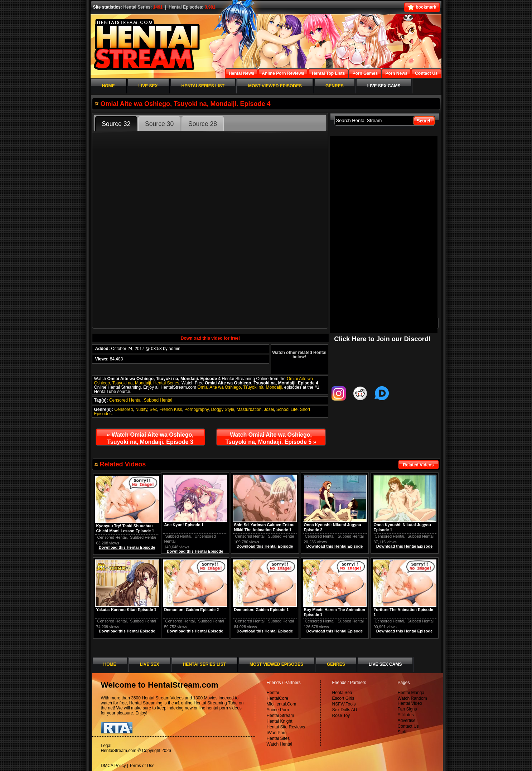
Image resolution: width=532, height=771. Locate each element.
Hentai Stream (280, 716)
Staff (402, 732)
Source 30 (159, 124)
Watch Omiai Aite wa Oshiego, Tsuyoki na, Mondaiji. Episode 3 (150, 438)
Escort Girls (343, 698)
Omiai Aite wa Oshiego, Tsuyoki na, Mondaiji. (240, 387)
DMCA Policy (113, 766)
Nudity (141, 409)
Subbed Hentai (158, 400)
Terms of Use (142, 766)
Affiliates (406, 715)
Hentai (273, 693)
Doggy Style (223, 409)
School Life (287, 409)
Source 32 (116, 124)
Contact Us (408, 726)
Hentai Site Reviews (286, 727)
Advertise (407, 721)
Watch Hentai (280, 744)
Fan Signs (407, 709)
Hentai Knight (280, 721)
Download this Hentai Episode (405, 546)
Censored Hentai (125, 400)
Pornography (197, 409)
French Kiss (171, 409)
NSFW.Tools (344, 704)
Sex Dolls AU (345, 710)
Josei (269, 409)
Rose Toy (341, 716)
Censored (124, 409)
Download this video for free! (210, 338)
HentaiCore (278, 698)
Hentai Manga (411, 693)
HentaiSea (342, 693)
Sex (153, 409)
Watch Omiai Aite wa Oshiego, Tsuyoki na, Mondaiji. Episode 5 (271, 438)
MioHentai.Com (282, 704)
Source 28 (203, 124)
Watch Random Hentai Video (412, 701)
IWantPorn (277, 733)
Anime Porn (278, 710)
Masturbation (249, 409)
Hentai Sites (278, 738)
